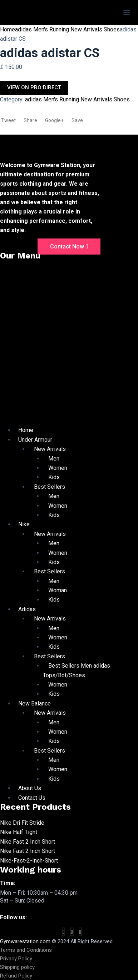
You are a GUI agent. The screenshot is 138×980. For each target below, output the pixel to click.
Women (58, 468)
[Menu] (127, 12)
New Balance (34, 703)
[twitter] (72, 932)
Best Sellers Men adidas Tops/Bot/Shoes (77, 670)
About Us (30, 788)
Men (54, 459)
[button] (69, 346)
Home (8, 29)
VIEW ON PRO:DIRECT (34, 87)
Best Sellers (50, 487)
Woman (58, 590)
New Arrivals (50, 449)
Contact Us (32, 798)
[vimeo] (80, 932)
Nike (24, 524)
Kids (54, 477)
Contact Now (69, 246)
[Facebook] (63, 932)
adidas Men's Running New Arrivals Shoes (67, 29)
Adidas (27, 609)
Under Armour (35, 440)
